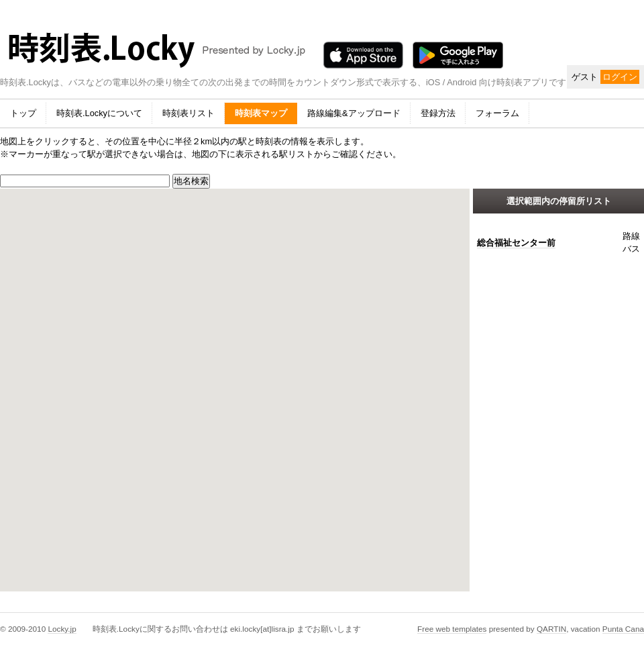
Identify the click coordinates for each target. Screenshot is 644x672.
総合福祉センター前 (516, 243)
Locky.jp (62, 629)
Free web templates (452, 629)
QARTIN (551, 629)
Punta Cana (623, 629)
